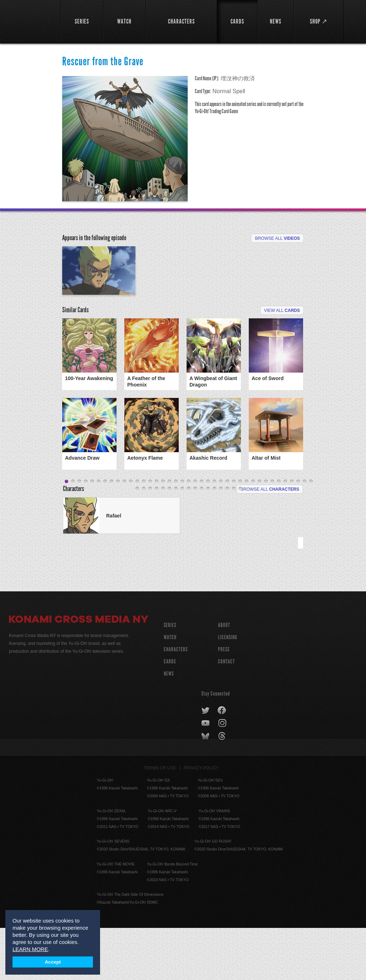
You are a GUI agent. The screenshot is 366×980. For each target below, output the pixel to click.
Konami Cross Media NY (79, 672)
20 (189, 534)
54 (227, 541)
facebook (222, 763)
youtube (206, 776)
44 (163, 541)
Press (224, 701)
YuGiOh (31, 21)
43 (157, 541)
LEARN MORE (30, 949)
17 (169, 534)
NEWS (169, 726)
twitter (206, 763)
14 (150, 534)
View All (282, 352)
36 (292, 534)
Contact (226, 714)
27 (234, 534)
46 (176, 541)
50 (202, 541)
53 (221, 541)
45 (169, 541)
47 (182, 541)
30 (253, 534)
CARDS (170, 714)
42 (150, 541)
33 (272, 534)
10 (124, 534)
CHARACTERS (176, 701)
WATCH (170, 689)
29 (247, 534)
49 (195, 541)
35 (285, 534)
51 (208, 541)
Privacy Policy (201, 820)
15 (157, 534)
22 (202, 534)
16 (163, 534)
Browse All (277, 238)
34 (279, 534)
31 (259, 534)
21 (195, 534)
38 (305, 534)
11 (131, 534)
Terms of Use (160, 820)
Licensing (228, 689)
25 (221, 534)
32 (266, 534)
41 (144, 541)
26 (227, 534)
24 (214, 534)
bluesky (206, 788)
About (224, 677)
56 (240, 541)
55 (234, 541)
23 (208, 534)
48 (189, 541)
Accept (53, 962)
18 (176, 534)
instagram (223, 776)
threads (223, 788)
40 (137, 541)
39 (311, 534)
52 (214, 541)
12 (137, 534)
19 (182, 534)
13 (144, 534)
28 (240, 534)
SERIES (170, 677)
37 (298, 534)
